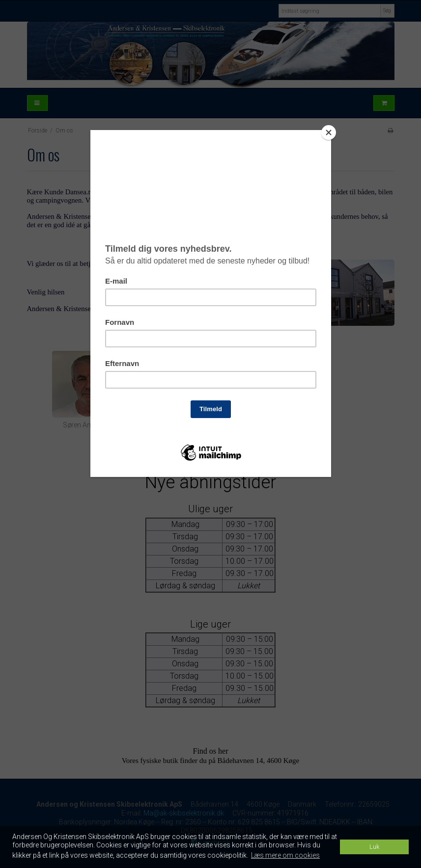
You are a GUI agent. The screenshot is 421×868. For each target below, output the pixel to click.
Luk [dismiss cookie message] (374, 847)
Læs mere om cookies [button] (285, 855)
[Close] (329, 132)
